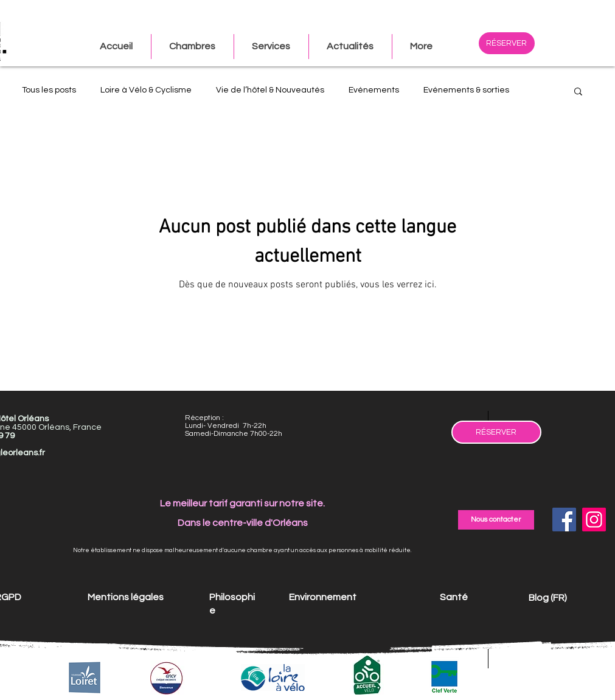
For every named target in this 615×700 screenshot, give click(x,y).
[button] (421, 47)
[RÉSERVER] (507, 43)
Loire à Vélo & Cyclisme (146, 90)
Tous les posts (49, 90)
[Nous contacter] (496, 520)
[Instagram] (594, 520)
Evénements (374, 90)
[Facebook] (564, 520)
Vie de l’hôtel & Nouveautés (270, 90)
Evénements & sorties (466, 90)
